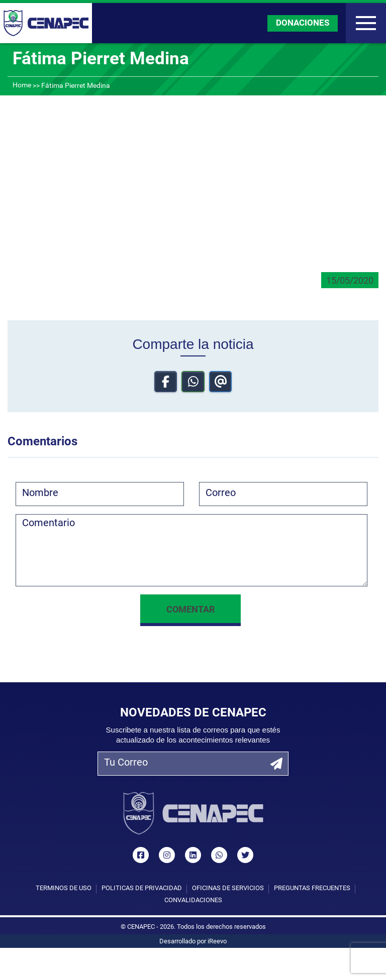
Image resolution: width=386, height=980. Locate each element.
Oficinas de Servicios (228, 888)
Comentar (190, 610)
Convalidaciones (193, 900)
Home (22, 86)
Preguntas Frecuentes (312, 888)
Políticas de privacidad (142, 888)
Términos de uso (64, 888)
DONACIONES (303, 23)
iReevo (217, 942)
